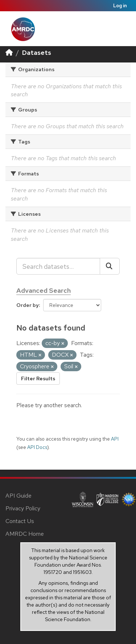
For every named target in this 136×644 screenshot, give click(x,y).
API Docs (37, 447)
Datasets (37, 52)
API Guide (18, 496)
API (115, 439)
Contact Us (20, 521)
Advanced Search (44, 290)
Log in (120, 6)
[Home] (9, 52)
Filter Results (38, 378)
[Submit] (110, 266)
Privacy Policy (23, 508)
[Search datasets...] (58, 266)
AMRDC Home (25, 534)
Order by (28, 305)
